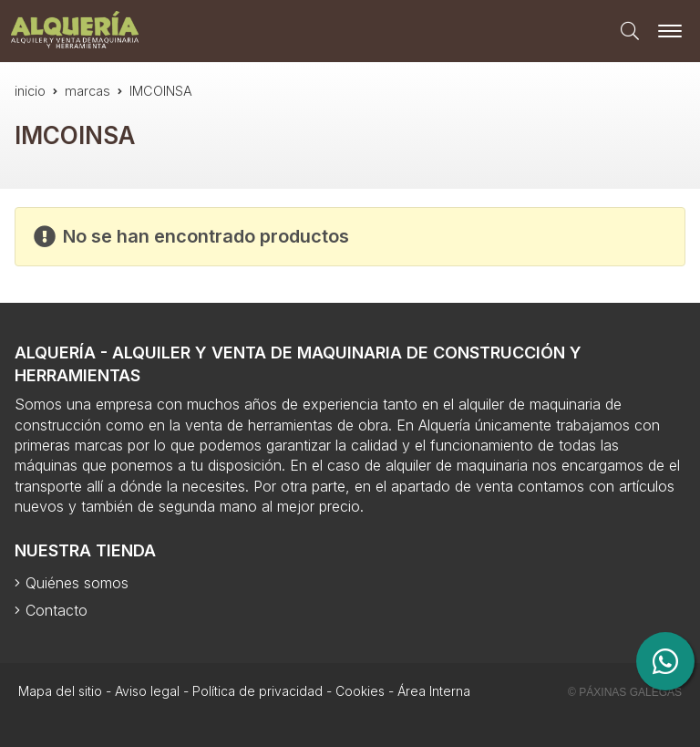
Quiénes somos (77, 583)
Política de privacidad (257, 691)
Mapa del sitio (60, 691)
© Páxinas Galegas (625, 692)
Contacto (57, 610)
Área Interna (434, 691)
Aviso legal (147, 691)
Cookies (360, 691)
